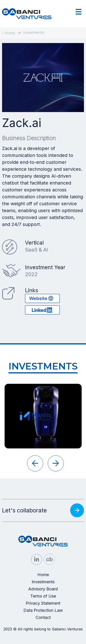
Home (43, 575)
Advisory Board (43, 589)
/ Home (9, 33)
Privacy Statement (43, 603)
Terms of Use (43, 596)
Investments (43, 582)
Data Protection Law (43, 610)
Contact (43, 617)
